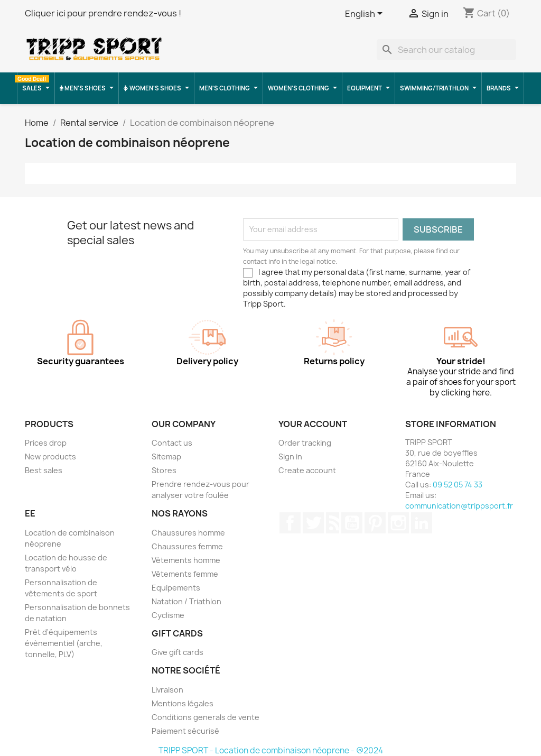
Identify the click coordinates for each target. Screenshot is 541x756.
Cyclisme (168, 615)
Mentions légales (183, 703)
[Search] (446, 50)
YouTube (352, 523)
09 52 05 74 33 (458, 485)
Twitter (313, 523)
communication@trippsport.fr (459, 506)
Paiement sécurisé (185, 731)
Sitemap (166, 457)
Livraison (167, 690)
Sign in (290, 457)
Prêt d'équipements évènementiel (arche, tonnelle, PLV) (64, 643)
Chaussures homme (188, 533)
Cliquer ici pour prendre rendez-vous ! (103, 13)
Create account (307, 470)
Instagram (398, 523)
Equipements (176, 588)
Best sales (44, 470)
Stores (164, 470)
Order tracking (305, 443)
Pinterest (375, 523)
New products (50, 457)
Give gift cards (178, 652)
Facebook (290, 523)
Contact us (172, 443)
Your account (313, 424)
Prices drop (46, 443)
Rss (333, 523)
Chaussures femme (187, 546)
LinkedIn (422, 523)
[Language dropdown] (366, 14)
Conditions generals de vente (206, 717)
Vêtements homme (186, 560)
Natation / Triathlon (186, 601)
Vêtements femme (185, 574)
